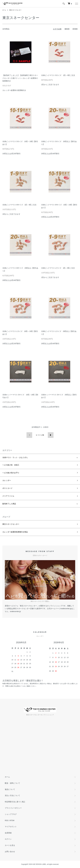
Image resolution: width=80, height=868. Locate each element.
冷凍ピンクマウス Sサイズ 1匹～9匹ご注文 (58, 75)
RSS (7, 820)
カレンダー (7, 480)
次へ (51, 435)
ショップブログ (11, 814)
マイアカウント (11, 827)
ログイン (8, 839)
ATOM (12, 820)
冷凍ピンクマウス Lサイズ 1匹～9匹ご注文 (58, 268)
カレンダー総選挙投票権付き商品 (15, 532)
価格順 (67, 29)
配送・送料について (12, 783)
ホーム (4, 10)
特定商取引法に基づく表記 (15, 802)
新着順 (75, 29)
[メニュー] (76, 4)
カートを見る (10, 845)
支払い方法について (12, 795)
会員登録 (8, 833)
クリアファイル (8, 496)
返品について (10, 789)
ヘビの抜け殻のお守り (11, 473)
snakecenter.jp (15, 611)
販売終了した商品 (9, 504)
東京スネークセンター (15, 10)
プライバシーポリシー (13, 808)
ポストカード (7, 488)
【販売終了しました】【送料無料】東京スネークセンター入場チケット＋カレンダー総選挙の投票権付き (20, 78)
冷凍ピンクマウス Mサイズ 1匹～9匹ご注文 (19, 205)
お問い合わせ (10, 852)
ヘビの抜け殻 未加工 (11, 465)
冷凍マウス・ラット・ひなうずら (15, 457)
